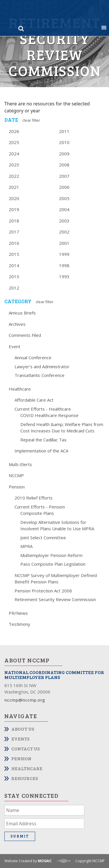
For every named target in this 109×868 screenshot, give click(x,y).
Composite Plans (37, 513)
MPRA (26, 546)
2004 (64, 209)
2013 (14, 276)
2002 (64, 232)
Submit (20, 836)
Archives (17, 324)
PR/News (18, 613)
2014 (14, 265)
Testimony (19, 624)
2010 (64, 142)
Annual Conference (33, 357)
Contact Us (25, 749)
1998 (64, 265)
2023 (14, 165)
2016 (14, 243)
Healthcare (20, 389)
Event (15, 346)
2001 (64, 243)
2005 (64, 198)
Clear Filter (31, 120)
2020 (14, 198)
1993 (64, 276)
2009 (64, 154)
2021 (14, 187)
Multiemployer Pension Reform (51, 555)
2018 (14, 221)
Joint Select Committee (43, 538)
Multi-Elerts (20, 464)
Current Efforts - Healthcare (43, 409)
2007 (64, 176)
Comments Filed (25, 335)
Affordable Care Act (34, 400)
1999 (64, 254)
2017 (14, 232)
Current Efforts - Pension (40, 507)
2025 (14, 142)
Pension (17, 487)
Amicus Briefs (22, 313)
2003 (64, 221)
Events (20, 739)
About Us (23, 729)
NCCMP (16, 475)
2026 (14, 131)
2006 (64, 187)
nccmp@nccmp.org (25, 700)
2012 (14, 288)
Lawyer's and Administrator (42, 366)
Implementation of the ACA (41, 451)
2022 (14, 176)
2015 (14, 254)
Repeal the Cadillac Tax (43, 440)
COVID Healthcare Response (49, 415)
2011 (64, 131)
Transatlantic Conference (40, 375)
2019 (14, 209)
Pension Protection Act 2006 (43, 591)
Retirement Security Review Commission (55, 599)
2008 (64, 165)
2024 (14, 154)
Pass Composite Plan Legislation (53, 564)
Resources (25, 778)
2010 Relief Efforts (34, 498)
